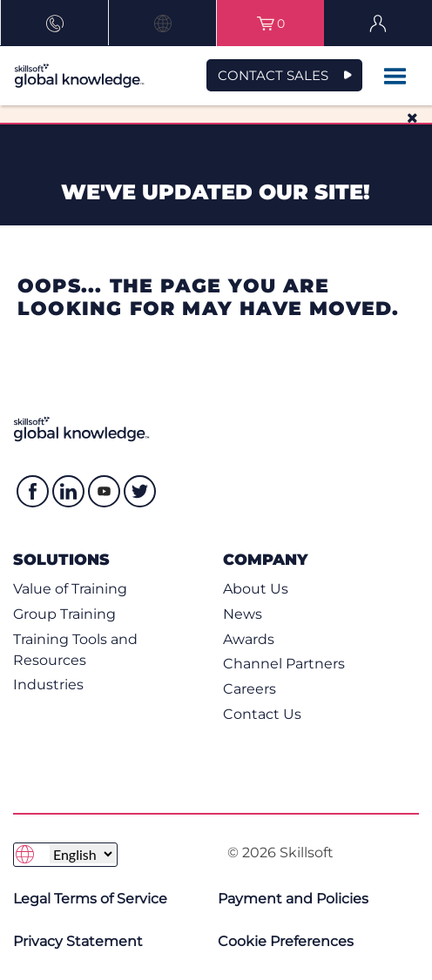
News (243, 614)
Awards (249, 639)
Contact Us (262, 714)
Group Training (64, 614)
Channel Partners (284, 664)
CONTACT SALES (273, 75)
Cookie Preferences (286, 941)
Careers (250, 689)
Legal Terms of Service (90, 899)
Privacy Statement (78, 941)
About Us (256, 589)
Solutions (61, 559)
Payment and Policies (293, 899)
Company (265, 559)
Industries (48, 685)
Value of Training (70, 589)
